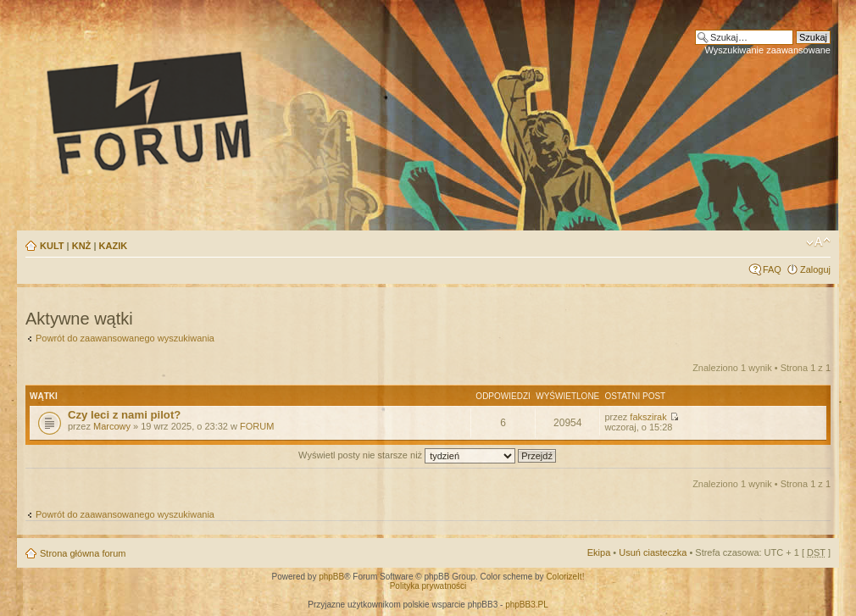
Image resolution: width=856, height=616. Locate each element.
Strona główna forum (83, 553)
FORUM (257, 426)
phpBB (331, 577)
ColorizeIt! (565, 577)
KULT (52, 246)
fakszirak (648, 417)
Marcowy (112, 426)
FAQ (772, 269)
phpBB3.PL (527, 605)
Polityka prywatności (428, 586)
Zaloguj (815, 269)
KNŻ (82, 246)
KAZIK (114, 246)
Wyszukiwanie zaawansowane (768, 50)
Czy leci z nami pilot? (124, 415)
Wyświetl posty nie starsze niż (427, 455)
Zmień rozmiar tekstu (818, 242)
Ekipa (599, 552)
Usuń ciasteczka (653, 552)
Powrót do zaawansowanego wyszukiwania (125, 338)
